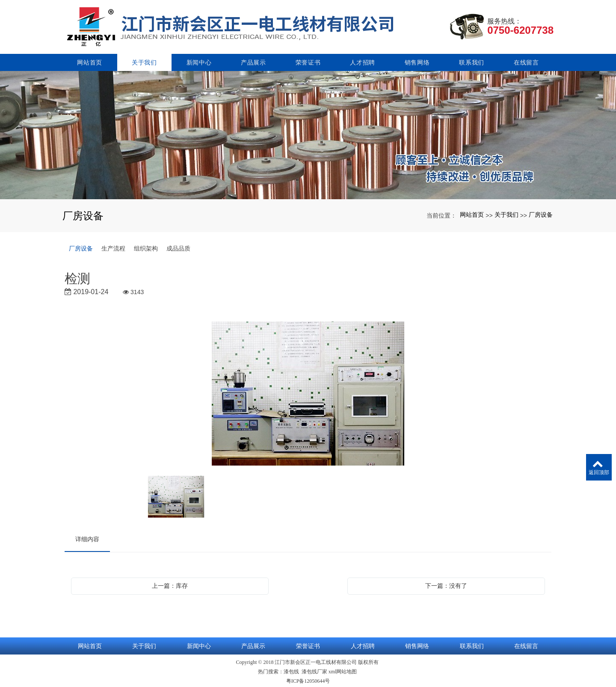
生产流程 (113, 247)
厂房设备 (541, 213)
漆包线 (291, 670)
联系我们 (472, 61)
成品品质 (178, 247)
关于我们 (144, 61)
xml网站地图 (343, 670)
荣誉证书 (308, 61)
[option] (308, 393)
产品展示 (253, 61)
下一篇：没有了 (446, 584)
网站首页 (90, 61)
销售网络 (417, 61)
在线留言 (526, 61)
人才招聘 (363, 61)
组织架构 (146, 247)
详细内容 (87, 537)
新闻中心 (199, 61)
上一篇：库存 (170, 584)
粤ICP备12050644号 (308, 679)
